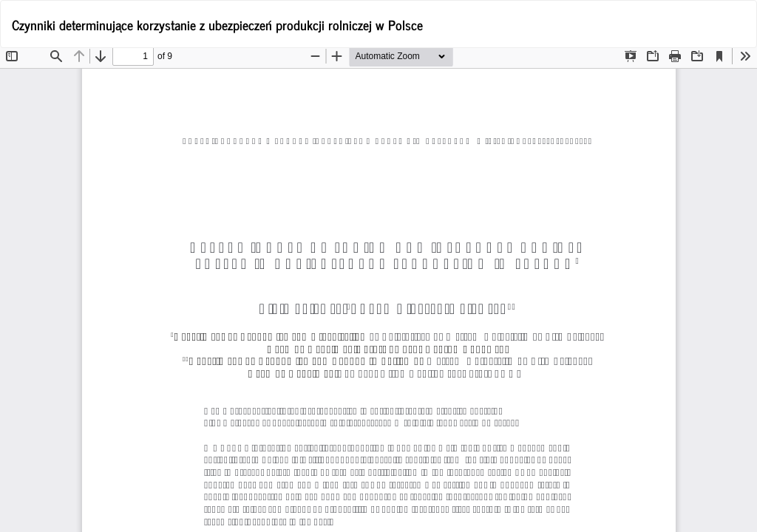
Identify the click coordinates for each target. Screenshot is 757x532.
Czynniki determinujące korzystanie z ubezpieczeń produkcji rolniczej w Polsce (217, 24)
